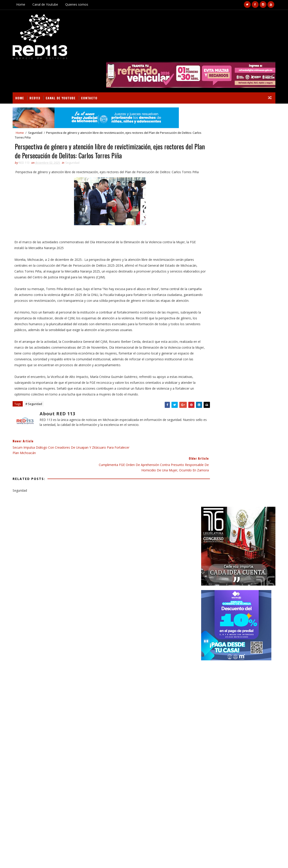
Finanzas (208, 506)
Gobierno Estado (214, 514)
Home (23, 4)
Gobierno (253, 506)
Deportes (253, 490)
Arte (205, 490)
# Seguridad (36, 401)
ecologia (244, 537)
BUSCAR (255, 481)
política (227, 545)
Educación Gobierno (237, 498)
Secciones (218, 481)
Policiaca (229, 530)
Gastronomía (230, 506)
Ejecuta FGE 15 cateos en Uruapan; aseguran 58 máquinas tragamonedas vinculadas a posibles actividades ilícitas (246, 655)
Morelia (234, 522)
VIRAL (66, 859)
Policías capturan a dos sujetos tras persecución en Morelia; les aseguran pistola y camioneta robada (246, 636)
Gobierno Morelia (245, 514)
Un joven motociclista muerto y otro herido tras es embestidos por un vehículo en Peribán (245, 599)
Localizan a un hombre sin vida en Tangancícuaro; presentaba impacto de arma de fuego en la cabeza (247, 617)
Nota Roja (209, 530)
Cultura (235, 490)
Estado (262, 498)
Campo (218, 490)
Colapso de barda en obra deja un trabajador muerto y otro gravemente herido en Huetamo (57, 766)
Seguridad (37, 105)
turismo (245, 545)
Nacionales (254, 522)
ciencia (227, 537)
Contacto (91, 69)
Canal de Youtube (47, 4)
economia (208, 545)
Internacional (212, 522)
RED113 (37, 69)
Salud (245, 530)
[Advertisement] (236, 266)
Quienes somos (79, 4)
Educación (209, 498)
